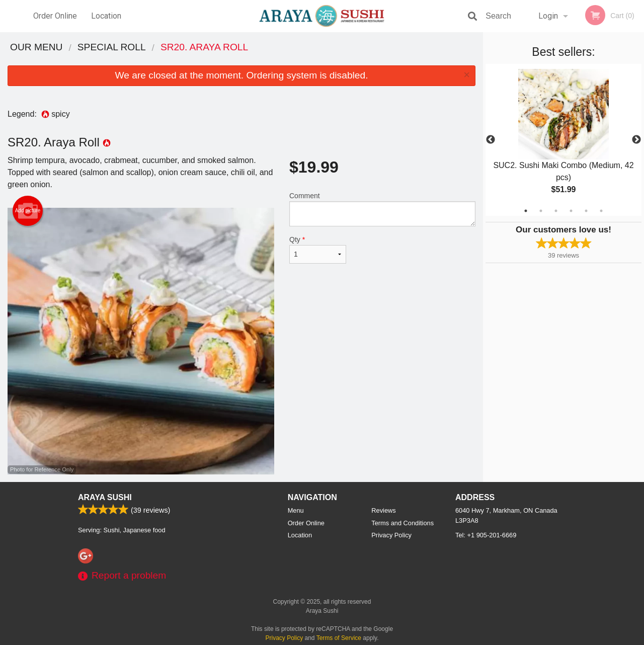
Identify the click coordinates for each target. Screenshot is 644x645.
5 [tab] (586, 211)
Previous (491, 140)
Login (548, 16)
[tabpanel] (563, 140)
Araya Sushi (105, 497)
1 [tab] (526, 211)
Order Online (55, 16)
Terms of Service (339, 638)
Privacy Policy (391, 535)
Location (106, 16)
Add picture (28, 211)
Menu (296, 510)
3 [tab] (556, 211)
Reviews (383, 510)
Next (636, 140)
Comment (382, 209)
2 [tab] (541, 211)
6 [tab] (601, 211)
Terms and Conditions (403, 523)
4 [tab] (571, 211)
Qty (318, 250)
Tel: (486, 535)
